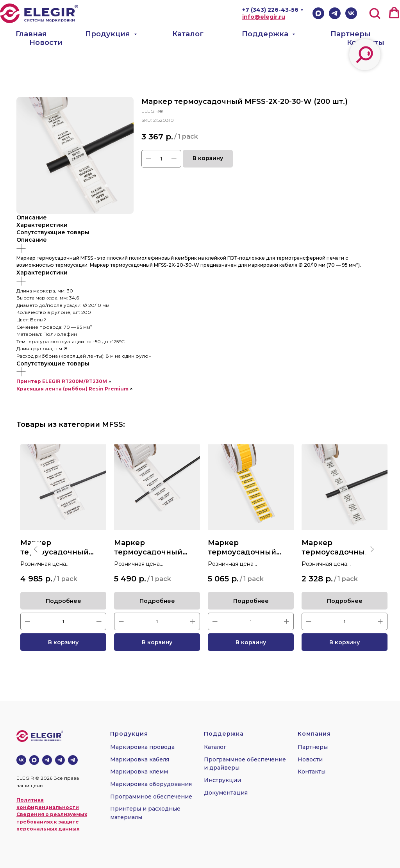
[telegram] (60, 760)
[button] (375, 13)
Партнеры (351, 34)
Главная (31, 34)
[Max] (318, 13)
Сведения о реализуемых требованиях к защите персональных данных (52, 822)
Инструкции (222, 780)
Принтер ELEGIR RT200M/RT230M (62, 381)
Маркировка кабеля (140, 759)
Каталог (188, 34)
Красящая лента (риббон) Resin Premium (72, 389)
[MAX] (34, 760)
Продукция (109, 34)
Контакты (366, 43)
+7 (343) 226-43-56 (270, 10)
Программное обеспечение (151, 797)
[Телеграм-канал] (47, 760)
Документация (226, 793)
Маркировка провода (142, 747)
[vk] (21, 760)
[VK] (351, 13)
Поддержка (266, 34)
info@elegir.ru (264, 17)
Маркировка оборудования (151, 784)
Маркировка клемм (139, 772)
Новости (46, 43)
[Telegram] (335, 13)
